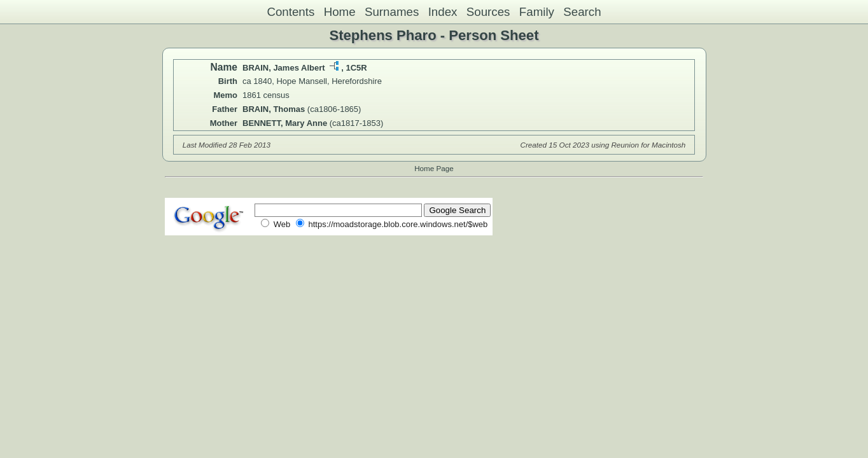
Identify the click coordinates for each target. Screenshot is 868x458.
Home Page (434, 168)
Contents (290, 12)
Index (443, 12)
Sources (488, 12)
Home (340, 12)
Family (537, 12)
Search (582, 12)
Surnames (392, 12)
